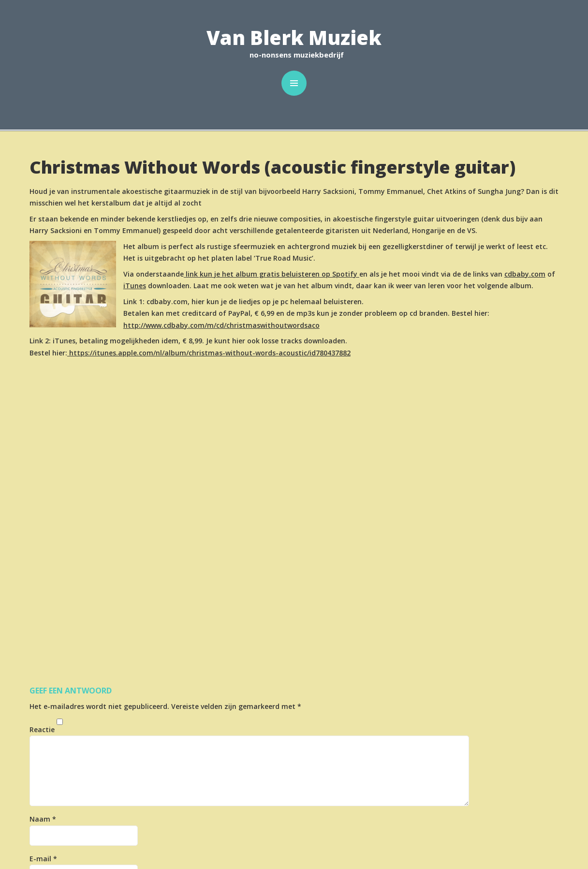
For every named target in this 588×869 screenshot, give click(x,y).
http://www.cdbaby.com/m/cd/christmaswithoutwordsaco (221, 325)
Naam (43, 819)
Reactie (42, 729)
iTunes (135, 286)
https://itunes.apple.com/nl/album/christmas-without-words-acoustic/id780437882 (209, 353)
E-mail (43, 859)
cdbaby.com (525, 274)
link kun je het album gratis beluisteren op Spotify (272, 274)
